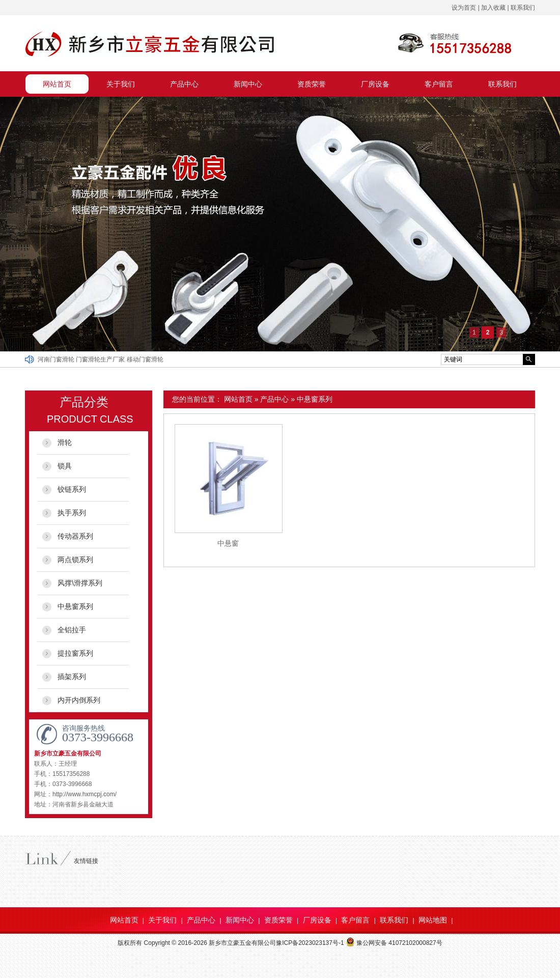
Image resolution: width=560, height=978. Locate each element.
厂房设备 (375, 84)
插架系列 (72, 677)
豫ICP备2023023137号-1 (310, 943)
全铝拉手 (72, 630)
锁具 (65, 466)
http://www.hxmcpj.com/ (85, 794)
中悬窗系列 (315, 399)
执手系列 (72, 513)
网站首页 (57, 84)
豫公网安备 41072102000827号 (394, 943)
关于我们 (121, 84)
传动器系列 (75, 536)
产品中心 (184, 84)
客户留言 (439, 84)
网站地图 (433, 920)
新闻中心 (248, 84)
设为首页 (464, 8)
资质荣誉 (312, 84)
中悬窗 (228, 543)
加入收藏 (493, 8)
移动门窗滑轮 (145, 359)
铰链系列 (72, 489)
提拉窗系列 (75, 653)
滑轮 (65, 442)
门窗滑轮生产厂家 (101, 359)
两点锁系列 (75, 560)
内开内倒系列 (79, 700)
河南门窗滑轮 (57, 359)
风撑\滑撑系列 (80, 583)
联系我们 (523, 8)
